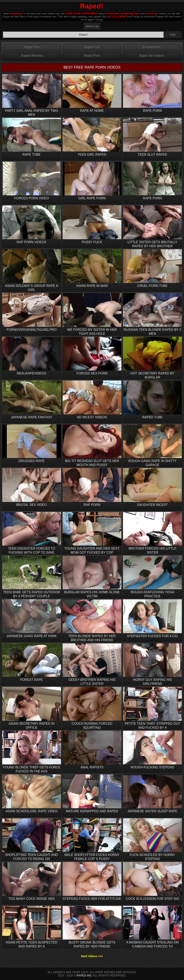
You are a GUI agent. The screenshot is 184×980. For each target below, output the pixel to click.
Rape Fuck (92, 47)
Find (172, 35)
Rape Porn (32, 47)
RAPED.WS (84, 975)
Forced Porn (152, 47)
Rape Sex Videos (152, 56)
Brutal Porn (92, 56)
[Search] (83, 35)
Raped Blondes (32, 56)
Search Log (92, 26)
